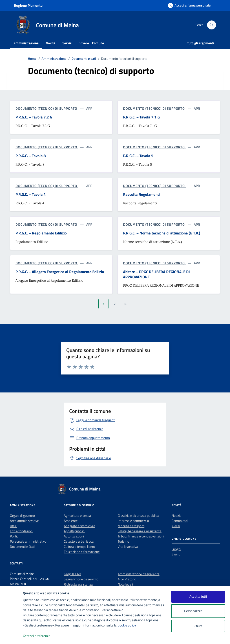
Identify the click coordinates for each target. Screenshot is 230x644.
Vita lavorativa (128, 547)
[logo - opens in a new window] (12, 636)
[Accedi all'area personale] (189, 5)
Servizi (67, 43)
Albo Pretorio (127, 579)
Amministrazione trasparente (139, 574)
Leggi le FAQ (72, 574)
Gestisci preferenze (41, 636)
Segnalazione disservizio (81, 579)
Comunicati (180, 521)
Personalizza (198, 611)
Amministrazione (26, 43)
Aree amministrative (24, 521)
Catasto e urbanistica (79, 541)
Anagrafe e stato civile (80, 526)
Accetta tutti (198, 596)
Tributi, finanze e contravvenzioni (141, 536)
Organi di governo (22, 516)
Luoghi (176, 549)
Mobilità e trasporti (131, 526)
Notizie (177, 516)
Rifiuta (198, 626)
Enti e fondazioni (22, 531)
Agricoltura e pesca (77, 516)
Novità (51, 43)
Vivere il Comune (92, 43)
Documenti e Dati (22, 547)
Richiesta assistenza (78, 584)
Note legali (125, 584)
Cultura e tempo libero (79, 547)
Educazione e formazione (82, 552)
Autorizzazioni (74, 536)
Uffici (14, 526)
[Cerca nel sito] (212, 25)
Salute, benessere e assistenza (140, 531)
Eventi (176, 554)
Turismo (123, 541)
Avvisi (176, 526)
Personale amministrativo (28, 541)
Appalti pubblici (74, 531)
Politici (14, 536)
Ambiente (71, 521)
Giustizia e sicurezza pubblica (138, 516)
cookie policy (127, 625)
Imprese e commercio (133, 521)
